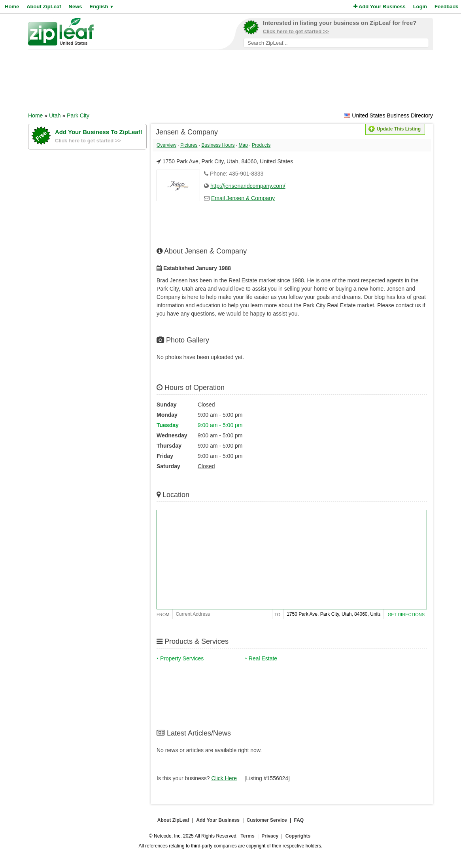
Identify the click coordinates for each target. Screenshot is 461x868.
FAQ (299, 820)
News (76, 7)
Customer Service (267, 820)
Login (420, 7)
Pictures (189, 145)
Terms (247, 836)
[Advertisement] (230, 83)
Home (12, 7)
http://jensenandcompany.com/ (248, 186)
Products (261, 145)
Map (243, 145)
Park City (78, 115)
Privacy (270, 836)
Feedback (446, 7)
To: (278, 615)
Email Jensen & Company (243, 198)
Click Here (224, 778)
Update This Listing (395, 129)
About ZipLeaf (44, 7)
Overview (166, 145)
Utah (55, 115)
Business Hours (218, 145)
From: (163, 615)
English (101, 7)
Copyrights (298, 836)
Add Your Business (380, 7)
